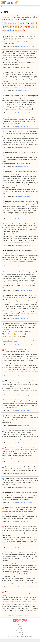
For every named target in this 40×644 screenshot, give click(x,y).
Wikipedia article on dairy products (25, 395)
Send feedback (20, 623)
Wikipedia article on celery (23, 245)
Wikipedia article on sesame (24, 196)
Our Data (20, 625)
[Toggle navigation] (37, 3)
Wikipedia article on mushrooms (24, 290)
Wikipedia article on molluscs (24, 487)
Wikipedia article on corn (23, 147)
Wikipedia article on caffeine (24, 67)
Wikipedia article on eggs (23, 426)
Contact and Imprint (20, 634)
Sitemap (20, 628)
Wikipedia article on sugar (23, 548)
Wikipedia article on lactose (24, 410)
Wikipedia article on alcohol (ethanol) (26, 47)
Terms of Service (20, 630)
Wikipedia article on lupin (23, 166)
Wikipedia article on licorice (24, 266)
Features (20, 627)
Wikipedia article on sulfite (23, 615)
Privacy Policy (20, 632)
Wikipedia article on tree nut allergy (25, 345)
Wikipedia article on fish (23, 474)
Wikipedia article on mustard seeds (25, 126)
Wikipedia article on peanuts (24, 319)
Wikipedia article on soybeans (24, 219)
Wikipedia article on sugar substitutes (26, 587)
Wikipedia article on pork (23, 462)
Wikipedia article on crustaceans (25, 502)
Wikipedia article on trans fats (24, 113)
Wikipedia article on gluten (23, 90)
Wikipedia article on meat (23, 443)
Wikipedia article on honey (23, 522)
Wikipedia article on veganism (24, 376)
